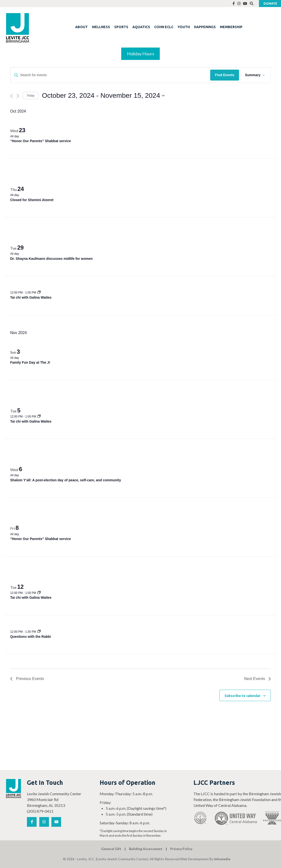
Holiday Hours (141, 54)
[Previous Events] (12, 96)
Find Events (225, 75)
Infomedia (222, 859)
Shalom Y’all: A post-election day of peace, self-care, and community (66, 480)
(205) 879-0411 (40, 811)
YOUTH (184, 27)
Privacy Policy (181, 849)
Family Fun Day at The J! (30, 362)
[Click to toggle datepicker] (103, 96)
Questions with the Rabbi (31, 637)
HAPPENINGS (205, 27)
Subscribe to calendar (242, 696)
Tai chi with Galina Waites (31, 297)
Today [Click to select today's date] (31, 96)
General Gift (111, 849)
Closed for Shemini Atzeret (32, 200)
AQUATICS (141, 27)
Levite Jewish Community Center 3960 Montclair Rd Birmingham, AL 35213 (54, 799)
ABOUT (81, 27)
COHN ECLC (164, 27)
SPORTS (121, 27)
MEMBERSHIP (231, 27)
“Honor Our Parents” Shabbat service (41, 141)
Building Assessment (146, 849)
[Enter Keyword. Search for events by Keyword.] (110, 75)
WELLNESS (101, 27)
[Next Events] (18, 96)
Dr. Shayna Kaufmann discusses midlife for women (51, 259)
